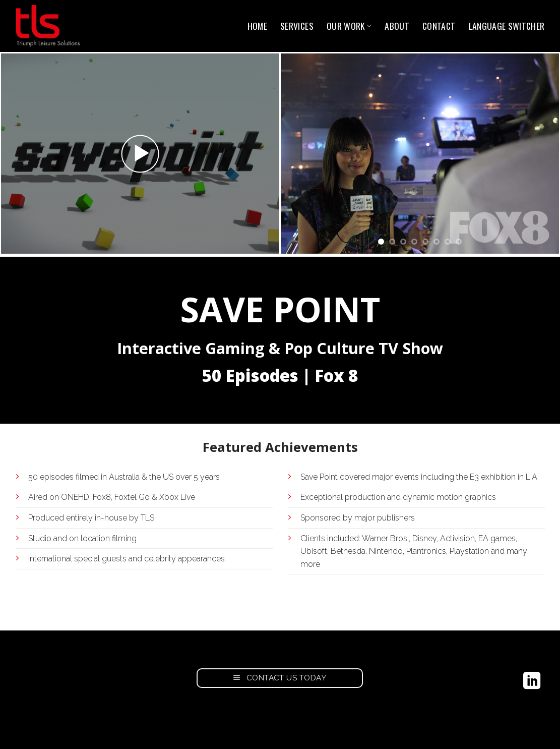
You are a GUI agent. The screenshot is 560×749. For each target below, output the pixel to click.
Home (257, 26)
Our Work (349, 26)
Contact (439, 26)
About (397, 26)
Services (297, 26)
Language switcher (507, 26)
